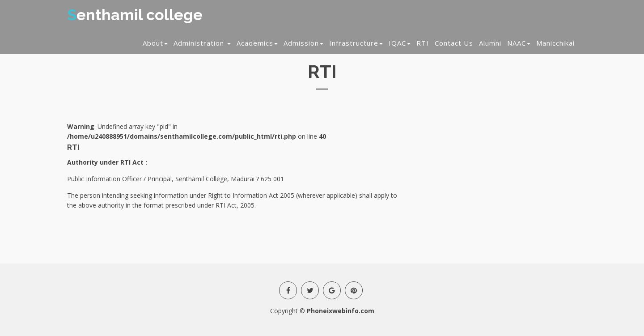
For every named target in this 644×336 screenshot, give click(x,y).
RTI (423, 43)
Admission (303, 43)
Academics (257, 43)
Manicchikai (555, 43)
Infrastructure (356, 43)
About (155, 43)
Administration (202, 43)
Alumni (490, 43)
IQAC (400, 43)
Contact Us (454, 43)
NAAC (519, 43)
